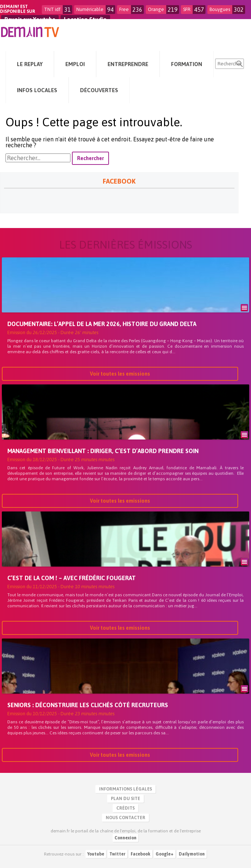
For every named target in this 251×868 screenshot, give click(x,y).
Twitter (117, 854)
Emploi (75, 64)
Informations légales (125, 789)
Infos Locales (37, 90)
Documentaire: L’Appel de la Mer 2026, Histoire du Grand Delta (102, 324)
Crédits (125, 808)
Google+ (165, 854)
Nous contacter (125, 818)
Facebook (141, 854)
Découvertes (99, 90)
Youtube (96, 854)
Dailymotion (192, 854)
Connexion (125, 838)
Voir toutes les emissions (120, 374)
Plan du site (125, 799)
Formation (187, 64)
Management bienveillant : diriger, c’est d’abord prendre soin (103, 451)
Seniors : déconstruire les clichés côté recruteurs (88, 705)
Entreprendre (128, 64)
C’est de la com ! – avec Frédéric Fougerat (72, 578)
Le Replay (30, 64)
